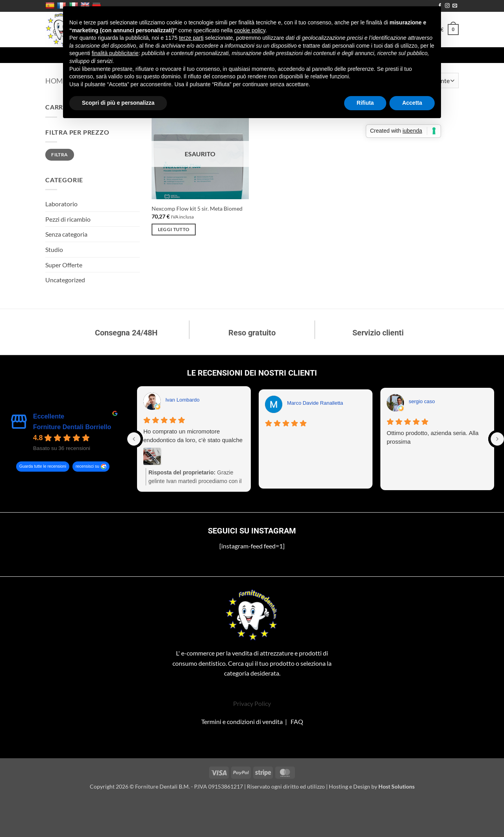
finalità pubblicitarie (115, 53)
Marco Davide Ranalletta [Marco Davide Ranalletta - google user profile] (315, 403)
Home (56, 81)
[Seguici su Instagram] (447, 6)
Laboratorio (61, 204)
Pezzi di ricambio (68, 219)
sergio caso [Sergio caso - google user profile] (422, 401)
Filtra (59, 155)
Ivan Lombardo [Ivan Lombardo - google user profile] (183, 400)
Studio (54, 249)
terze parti (191, 38)
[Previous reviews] (134, 439)
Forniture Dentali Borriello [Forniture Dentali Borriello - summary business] (72, 427)
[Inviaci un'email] (455, 6)
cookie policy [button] (250, 30)
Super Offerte (64, 265)
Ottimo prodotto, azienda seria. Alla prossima (433, 437)
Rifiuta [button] (365, 103)
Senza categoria (66, 234)
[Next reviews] (497, 439)
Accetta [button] (412, 103)
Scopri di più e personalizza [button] (118, 103)
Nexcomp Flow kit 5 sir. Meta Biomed (197, 208)
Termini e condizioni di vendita (242, 721)
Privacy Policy (252, 703)
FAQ (297, 721)
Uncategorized (65, 280)
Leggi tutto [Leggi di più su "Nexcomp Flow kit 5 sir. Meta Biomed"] (174, 229)
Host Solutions (397, 786)
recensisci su (87, 467)
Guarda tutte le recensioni (43, 467)
